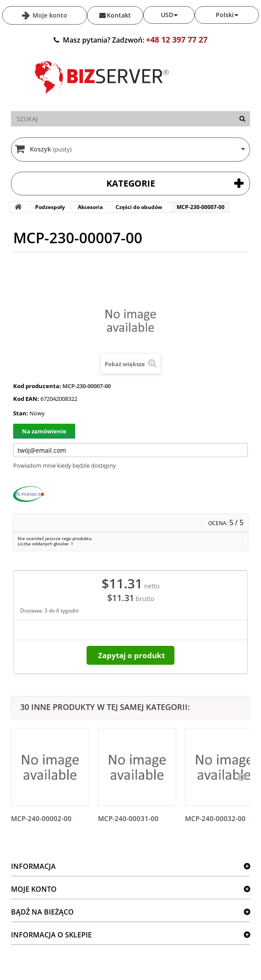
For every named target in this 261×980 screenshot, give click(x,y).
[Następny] (241, 777)
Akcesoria (90, 207)
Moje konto (49, 15)
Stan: (21, 413)
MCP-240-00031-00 (128, 818)
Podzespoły (50, 207)
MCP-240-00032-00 (215, 818)
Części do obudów (139, 207)
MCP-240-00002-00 (41, 818)
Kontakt (119, 15)
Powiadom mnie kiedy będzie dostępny (65, 465)
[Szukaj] (242, 119)
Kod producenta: (37, 386)
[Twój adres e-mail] (130, 450)
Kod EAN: (26, 399)
